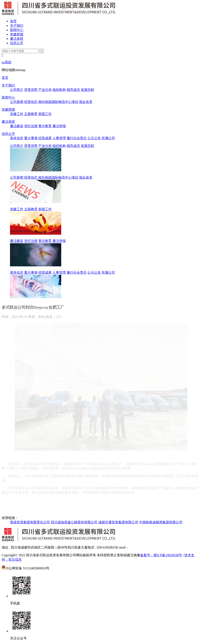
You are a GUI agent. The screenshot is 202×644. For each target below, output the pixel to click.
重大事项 (31, 138)
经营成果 (45, 138)
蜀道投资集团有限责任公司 (30, 522)
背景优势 (31, 90)
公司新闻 (17, 102)
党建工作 (17, 114)
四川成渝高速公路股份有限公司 (74, 522)
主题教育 (31, 114)
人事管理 (59, 138)
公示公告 (94, 138)
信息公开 (17, 43)
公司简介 (17, 90)
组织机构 (59, 90)
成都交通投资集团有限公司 (118, 522)
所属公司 (108, 138)
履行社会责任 (77, 138)
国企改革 (86, 102)
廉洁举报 (59, 126)
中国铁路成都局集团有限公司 (161, 522)
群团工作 (45, 114)
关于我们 (17, 26)
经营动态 (31, 102)
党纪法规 (31, 126)
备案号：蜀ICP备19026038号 (161, 555)
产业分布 (45, 90)
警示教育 (45, 126)
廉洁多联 (17, 39)
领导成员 (73, 90)
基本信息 (17, 138)
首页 (13, 21)
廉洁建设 (17, 126)
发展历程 (87, 90)
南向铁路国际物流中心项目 (58, 102)
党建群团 (17, 34)
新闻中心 (17, 30)
